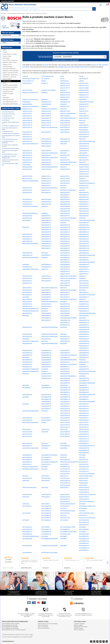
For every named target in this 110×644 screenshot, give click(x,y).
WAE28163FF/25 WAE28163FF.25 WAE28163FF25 (27, 158)
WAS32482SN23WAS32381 (31, 422)
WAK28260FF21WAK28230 (68, 299)
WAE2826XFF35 (65, 202)
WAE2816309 (83, 153)
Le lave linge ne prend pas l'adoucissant (8, 142)
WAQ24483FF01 (65, 341)
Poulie (4, 95)
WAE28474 (82, 276)
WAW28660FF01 (27, 455)
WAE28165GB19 (65, 165)
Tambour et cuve (7, 64)
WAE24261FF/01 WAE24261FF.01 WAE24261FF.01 (27, 134)
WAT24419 (44, 443)
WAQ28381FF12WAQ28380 (68, 364)
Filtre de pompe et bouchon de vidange (11, 87)
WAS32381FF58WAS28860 (30, 411)
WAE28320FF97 (46, 218)
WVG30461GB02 (65, 534)
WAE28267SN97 (84, 199)
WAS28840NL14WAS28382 (87, 395)
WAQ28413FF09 (84, 374)
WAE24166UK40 (84, 118)
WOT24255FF (27, 513)
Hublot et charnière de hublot (10, 73)
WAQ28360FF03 (84, 350)
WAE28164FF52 (27, 162)
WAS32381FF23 (65, 406)
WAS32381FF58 (84, 409)
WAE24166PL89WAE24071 (68, 118)
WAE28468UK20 (65, 267)
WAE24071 (82, 109)
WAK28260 (26, 297)
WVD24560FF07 (84, 529)
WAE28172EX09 (84, 167)
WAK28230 (82, 290)
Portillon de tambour (8, 93)
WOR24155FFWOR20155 (87, 501)
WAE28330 (82, 218)
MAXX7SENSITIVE (28, 81)
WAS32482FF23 (84, 415)
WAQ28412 (45, 371)
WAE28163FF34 (65, 155)
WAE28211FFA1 (27, 188)
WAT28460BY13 (84, 443)
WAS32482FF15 (84, 411)
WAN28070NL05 (65, 306)
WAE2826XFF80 (46, 204)
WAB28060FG (27, 102)
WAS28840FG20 (84, 392)
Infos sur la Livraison (43, 627)
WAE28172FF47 (65, 176)
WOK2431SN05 (84, 478)
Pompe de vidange (8, 67)
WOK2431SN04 (65, 478)
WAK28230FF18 (46, 295)
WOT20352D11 (27, 506)
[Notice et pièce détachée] (4, 7)
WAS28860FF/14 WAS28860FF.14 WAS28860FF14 (65, 399)
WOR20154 (26, 481)
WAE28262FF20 (84, 197)
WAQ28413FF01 (65, 374)
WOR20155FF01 (27, 494)
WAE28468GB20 (46, 264)
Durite (4, 83)
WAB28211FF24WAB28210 (49, 109)
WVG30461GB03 (84, 534)
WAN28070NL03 (27, 306)
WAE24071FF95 (65, 111)
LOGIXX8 (25, 76)
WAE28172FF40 (46, 176)
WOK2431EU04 (27, 478)
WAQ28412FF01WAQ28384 (87, 371)
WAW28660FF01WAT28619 (49, 455)
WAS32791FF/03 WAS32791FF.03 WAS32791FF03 (27, 434)
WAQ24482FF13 (84, 339)
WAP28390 (26, 316)
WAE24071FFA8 (46, 113)
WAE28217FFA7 (46, 190)
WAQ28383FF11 (65, 367)
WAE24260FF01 (84, 125)
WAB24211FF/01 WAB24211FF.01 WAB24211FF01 (65, 95)
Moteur (4, 50)
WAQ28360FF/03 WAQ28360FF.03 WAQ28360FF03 (27, 353)
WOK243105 (64, 476)
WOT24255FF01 (65, 513)
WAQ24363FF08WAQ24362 (49, 334)
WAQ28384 (45, 369)
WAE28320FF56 (84, 213)
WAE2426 (82, 123)
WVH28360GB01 (27, 539)
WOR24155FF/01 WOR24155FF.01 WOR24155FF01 (65, 499)
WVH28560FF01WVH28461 (49, 553)
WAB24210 (63, 90)
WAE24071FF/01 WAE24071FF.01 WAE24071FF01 (27, 113)
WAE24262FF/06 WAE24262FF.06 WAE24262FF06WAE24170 (30, 141)
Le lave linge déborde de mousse (9, 154)
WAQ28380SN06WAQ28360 (68, 360)
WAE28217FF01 (84, 188)
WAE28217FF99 (27, 190)
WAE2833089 (26, 220)
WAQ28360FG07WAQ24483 (68, 355)
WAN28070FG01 (27, 304)
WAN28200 (45, 311)
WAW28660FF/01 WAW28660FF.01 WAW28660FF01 (84, 450)
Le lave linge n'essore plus (8, 112)
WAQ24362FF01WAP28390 (49, 327)
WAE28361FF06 (65, 225)
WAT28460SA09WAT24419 (87, 446)
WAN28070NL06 (84, 306)
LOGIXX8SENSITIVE (47, 76)
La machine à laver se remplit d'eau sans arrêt (10, 146)
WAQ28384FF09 (84, 369)
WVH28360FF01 (84, 536)
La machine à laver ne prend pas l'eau (11, 134)
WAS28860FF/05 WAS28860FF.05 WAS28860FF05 (46, 399)
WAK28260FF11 (65, 297)
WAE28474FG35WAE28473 (68, 278)
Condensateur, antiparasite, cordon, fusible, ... (10, 75)
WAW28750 (64, 455)
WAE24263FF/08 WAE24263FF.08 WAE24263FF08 (46, 144)
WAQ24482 (26, 339)
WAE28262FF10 (84, 195)
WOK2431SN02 (46, 478)
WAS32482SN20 (46, 420)
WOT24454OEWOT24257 (68, 527)
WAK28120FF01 (84, 288)
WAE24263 (82, 139)
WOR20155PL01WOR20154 (87, 494)
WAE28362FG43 (84, 239)
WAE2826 (82, 190)
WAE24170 (82, 120)
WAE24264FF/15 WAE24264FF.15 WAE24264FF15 (84, 146)
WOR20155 (45, 488)
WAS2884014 (45, 385)
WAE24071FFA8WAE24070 (68, 113)
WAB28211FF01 (65, 106)
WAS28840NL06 (46, 395)
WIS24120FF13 (84, 462)
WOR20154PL (83, 485)
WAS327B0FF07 (84, 434)
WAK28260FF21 (46, 299)
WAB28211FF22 (84, 106)
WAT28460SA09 (65, 446)
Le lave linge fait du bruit (7, 131)
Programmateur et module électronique (10, 54)
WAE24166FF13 (46, 116)
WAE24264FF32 (65, 151)
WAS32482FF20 (84, 413)
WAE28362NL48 (65, 241)
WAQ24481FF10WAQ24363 (49, 336)
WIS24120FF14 (27, 464)
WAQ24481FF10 (27, 336)
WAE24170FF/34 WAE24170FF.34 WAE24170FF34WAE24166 (49, 125)
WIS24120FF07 (84, 460)
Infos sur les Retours (79, 630)
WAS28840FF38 (84, 388)
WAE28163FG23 (84, 155)
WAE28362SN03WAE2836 (30, 244)
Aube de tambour (7, 79)
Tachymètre (6, 98)
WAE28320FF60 (27, 216)
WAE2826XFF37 (84, 202)
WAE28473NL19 (27, 276)
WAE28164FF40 (65, 160)
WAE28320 (45, 213)
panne (46, 65)
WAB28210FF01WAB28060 (30, 106)
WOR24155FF (46, 497)
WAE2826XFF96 (65, 204)
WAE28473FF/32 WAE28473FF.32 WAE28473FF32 (65, 271)
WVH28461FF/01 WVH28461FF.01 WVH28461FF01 (84, 541)
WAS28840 (26, 385)
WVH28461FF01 (27, 546)
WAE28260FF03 (46, 192)
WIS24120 (82, 457)
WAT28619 (44, 448)
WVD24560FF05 (65, 529)
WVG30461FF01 (46, 534)
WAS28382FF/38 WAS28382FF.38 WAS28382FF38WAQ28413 (87, 381)
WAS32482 (45, 411)
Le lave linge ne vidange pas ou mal (10, 126)
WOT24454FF (64, 520)
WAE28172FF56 (84, 176)
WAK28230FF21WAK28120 (87, 295)
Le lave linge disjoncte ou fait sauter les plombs (11, 136)
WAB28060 (45, 100)
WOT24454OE (46, 527)
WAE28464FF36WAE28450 (87, 262)
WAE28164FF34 (46, 160)
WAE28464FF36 (84, 260)
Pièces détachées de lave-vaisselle (10, 624)
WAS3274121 (64, 429)
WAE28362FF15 (65, 237)
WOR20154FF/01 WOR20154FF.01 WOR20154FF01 (65, 483)
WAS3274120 (45, 429)
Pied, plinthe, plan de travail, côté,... (10, 104)
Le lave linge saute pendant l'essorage (11, 149)
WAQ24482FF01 (46, 339)
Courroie (5, 52)
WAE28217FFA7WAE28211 (68, 190)
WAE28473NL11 (84, 271)
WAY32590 (82, 455)
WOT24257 (64, 515)
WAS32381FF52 (65, 409)
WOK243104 (45, 476)
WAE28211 (63, 185)
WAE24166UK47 (46, 120)
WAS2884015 (64, 385)
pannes (4, 26)
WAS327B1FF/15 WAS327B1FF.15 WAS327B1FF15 (84, 439)
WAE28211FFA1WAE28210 (49, 188)
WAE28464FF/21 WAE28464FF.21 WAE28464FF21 (65, 260)
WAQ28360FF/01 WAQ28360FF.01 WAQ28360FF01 (84, 346)
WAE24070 (63, 109)
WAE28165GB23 (84, 165)
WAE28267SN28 (46, 199)
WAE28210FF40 (65, 181)
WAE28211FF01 (84, 185)
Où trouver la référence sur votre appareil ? (66, 60)
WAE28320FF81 (84, 216)
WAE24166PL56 (27, 118)
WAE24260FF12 (84, 127)
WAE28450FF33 (65, 255)
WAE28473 (45, 269)
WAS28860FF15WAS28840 (87, 402)
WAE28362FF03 (46, 234)
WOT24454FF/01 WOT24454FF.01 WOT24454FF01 (84, 522)
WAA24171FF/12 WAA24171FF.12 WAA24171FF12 (65, 86)
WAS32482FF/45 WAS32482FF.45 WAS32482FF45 (65, 413)
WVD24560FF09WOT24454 (68, 532)
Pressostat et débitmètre (9, 69)
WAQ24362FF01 (27, 327)
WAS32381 (26, 404)
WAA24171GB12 (27, 90)
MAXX (62, 76)
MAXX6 (81, 76)
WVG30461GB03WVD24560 (31, 536)
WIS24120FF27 (65, 464)
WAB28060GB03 (27, 104)
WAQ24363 (64, 327)
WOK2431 (25, 476)
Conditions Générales (79, 624)
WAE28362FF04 (65, 234)
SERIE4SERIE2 (27, 83)
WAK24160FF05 (84, 285)
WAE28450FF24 (46, 255)
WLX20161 (45, 469)
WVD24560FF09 (46, 532)
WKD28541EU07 (65, 467)
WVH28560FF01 (27, 553)
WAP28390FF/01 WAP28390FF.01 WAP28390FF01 (46, 318)
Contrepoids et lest (8, 91)
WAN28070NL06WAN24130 (31, 309)
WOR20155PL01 (65, 494)
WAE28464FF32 (84, 258)
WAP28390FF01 (65, 316)
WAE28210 (82, 179)
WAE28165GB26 (27, 167)
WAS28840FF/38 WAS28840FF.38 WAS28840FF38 (65, 390)
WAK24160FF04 (84, 283)
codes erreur (6, 28)
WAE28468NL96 (65, 264)
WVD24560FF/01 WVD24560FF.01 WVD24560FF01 (27, 532)
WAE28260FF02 (27, 192)
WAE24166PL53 (84, 116)
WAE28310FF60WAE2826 (30, 213)
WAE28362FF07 (84, 234)
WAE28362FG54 (46, 241)
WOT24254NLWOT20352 (68, 511)
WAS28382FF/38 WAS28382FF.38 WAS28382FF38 (65, 381)
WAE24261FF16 (46, 132)
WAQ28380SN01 (27, 360)
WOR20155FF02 (46, 494)
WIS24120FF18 (46, 464)
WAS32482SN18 (27, 420)
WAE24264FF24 (27, 151)
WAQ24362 (82, 318)
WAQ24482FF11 (65, 339)
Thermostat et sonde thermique (8, 100)
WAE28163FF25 (46, 155)
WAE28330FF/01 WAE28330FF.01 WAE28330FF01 (46, 223)
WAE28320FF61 (46, 216)
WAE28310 (45, 206)
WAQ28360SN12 (84, 355)
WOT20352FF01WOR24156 (87, 506)
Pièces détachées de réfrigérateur (10, 628)
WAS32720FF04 (84, 425)
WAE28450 (45, 253)
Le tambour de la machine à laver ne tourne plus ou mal (10, 161)
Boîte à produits (7, 81)
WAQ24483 (45, 341)
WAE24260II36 (83, 130)
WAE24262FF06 (46, 139)
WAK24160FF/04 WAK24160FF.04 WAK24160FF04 (65, 283)
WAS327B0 (45, 432)
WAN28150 (45, 309)
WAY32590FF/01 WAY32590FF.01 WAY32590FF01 (27, 460)
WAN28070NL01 (84, 304)
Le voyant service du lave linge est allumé (10, 151)
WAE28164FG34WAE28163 (68, 162)
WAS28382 (82, 376)
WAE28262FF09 (84, 192)
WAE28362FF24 (46, 239)
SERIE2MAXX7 (65, 81)
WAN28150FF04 (65, 309)
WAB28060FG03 (65, 102)
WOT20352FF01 (65, 506)
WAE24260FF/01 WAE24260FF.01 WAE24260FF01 (65, 127)
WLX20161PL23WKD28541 (87, 474)
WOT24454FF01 (27, 527)
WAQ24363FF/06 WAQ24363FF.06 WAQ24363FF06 (84, 330)
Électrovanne (6, 58)
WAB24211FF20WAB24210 (30, 100)
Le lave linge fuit (6, 120)
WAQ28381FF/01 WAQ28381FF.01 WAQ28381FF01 (27, 364)
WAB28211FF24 (27, 109)
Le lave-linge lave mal (7, 116)
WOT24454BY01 (46, 520)
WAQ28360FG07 (84, 353)
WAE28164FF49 (84, 160)
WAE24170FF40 (65, 123)
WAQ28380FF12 (84, 357)
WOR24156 (26, 504)
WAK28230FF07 (46, 292)
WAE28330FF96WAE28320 (87, 220)
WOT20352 (82, 504)
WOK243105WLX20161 (86, 476)
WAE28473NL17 (84, 274)
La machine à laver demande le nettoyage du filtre (9, 157)
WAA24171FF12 (84, 86)
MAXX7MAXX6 (84, 79)
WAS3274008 (26, 429)
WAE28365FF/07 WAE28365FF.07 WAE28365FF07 (65, 248)
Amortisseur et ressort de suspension (9, 77)
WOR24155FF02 (84, 499)
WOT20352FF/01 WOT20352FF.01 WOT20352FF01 (46, 508)
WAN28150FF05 (84, 309)
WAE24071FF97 (84, 111)
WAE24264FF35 (27, 153)
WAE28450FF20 (84, 253)
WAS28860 (26, 397)
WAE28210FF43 (84, 181)
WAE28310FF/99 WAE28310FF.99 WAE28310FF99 (65, 209)
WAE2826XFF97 (84, 204)
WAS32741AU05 (84, 429)
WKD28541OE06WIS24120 (30, 469)
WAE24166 (82, 113)
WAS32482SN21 (65, 420)
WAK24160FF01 (84, 281)
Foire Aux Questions (43, 625)
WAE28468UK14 (27, 267)
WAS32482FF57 (84, 418)
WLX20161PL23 (84, 471)
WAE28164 (63, 158)
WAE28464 (45, 258)
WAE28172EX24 (27, 169)
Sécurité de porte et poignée (10, 85)
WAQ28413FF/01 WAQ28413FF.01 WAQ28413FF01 (46, 376)
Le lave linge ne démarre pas (8, 114)
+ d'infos (31, 635)
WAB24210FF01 (84, 90)
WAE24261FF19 (65, 132)
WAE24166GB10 (65, 116)
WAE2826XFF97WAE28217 (30, 206)
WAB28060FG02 (46, 102)
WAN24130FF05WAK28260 (49, 302)
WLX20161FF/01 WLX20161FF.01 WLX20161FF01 (65, 471)
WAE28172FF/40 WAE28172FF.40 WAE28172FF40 (84, 172)
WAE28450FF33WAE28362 (87, 255)
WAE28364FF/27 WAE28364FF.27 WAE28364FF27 (46, 246)
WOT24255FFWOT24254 (87, 513)
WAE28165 (82, 162)
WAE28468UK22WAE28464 (31, 269)
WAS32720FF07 (84, 427)
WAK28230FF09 (65, 292)
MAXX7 (62, 79)
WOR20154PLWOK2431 (30, 488)
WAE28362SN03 (84, 241)
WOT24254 (64, 508)
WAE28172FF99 (65, 179)
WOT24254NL (83, 508)
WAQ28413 (26, 374)
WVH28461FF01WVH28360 (49, 546)
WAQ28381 (82, 360)
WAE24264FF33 (84, 151)
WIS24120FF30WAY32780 (30, 467)
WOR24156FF (46, 504)
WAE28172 (63, 167)
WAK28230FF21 (65, 295)
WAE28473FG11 (84, 269)
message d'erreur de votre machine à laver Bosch (73, 67)
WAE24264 (63, 144)
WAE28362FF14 (46, 237)
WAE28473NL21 (46, 276)
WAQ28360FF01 (65, 350)
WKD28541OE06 (84, 467)
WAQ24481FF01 (84, 334)
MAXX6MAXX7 (46, 79)
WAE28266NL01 (27, 199)
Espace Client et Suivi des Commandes (48, 624)
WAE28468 (26, 264)
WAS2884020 (83, 385)
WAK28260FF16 (84, 297)
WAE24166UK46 (27, 120)
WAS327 (44, 422)
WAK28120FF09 (27, 290)
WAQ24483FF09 (27, 343)
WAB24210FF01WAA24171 (30, 93)
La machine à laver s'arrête (8, 118)
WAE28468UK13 (84, 264)
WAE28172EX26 (46, 169)
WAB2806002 (83, 100)
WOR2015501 (64, 488)
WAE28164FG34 (46, 162)
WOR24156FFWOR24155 (68, 504)
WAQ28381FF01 (46, 362)
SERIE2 (44, 81)
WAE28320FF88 (27, 218)
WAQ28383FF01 (46, 367)
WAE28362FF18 (84, 237)
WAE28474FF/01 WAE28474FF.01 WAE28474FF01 (27, 281)
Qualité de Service (78, 628)
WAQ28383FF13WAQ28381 (31, 369)
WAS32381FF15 (65, 404)
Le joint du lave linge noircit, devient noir (10, 164)
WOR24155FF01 (84, 497)
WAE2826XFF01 (27, 202)
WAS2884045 (26, 388)
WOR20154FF (46, 481)
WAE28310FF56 (84, 209)
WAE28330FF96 (65, 220)
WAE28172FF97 (46, 179)
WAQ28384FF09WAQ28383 (31, 371)
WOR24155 (26, 497)
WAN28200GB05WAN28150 (87, 313)
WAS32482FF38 (27, 418)
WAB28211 (45, 106)
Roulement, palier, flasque (10, 62)
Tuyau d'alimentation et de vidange (10, 102)
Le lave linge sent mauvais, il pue (9, 139)
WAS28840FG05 (84, 390)
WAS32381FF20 (84, 404)
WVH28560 (64, 546)
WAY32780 (63, 457)
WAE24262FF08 (65, 139)
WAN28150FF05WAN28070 (30, 311)
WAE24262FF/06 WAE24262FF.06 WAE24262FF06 (84, 134)
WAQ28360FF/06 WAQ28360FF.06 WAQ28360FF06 (46, 353)
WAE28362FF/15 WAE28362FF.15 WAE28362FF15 (65, 230)
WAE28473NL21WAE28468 (68, 276)
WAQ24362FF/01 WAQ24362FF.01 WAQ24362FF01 (65, 323)
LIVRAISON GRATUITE (7, 1)
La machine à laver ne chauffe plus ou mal (11, 123)
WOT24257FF (83, 515)
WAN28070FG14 (65, 304)
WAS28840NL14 (65, 395)
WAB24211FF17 (84, 95)
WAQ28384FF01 (65, 369)
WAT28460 (63, 443)
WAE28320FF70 (65, 216)
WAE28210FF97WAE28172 (87, 183)
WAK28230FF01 (27, 292)
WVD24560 (82, 527)
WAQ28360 (64, 343)
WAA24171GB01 (84, 88)
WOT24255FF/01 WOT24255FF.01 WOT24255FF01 (46, 515)
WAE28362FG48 (27, 241)
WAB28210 (63, 104)
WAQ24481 (64, 334)
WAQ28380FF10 (65, 357)
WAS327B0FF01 (84, 432)
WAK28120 (63, 288)
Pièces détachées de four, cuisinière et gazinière (14, 630)
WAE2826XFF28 (46, 202)
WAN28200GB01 (27, 313)
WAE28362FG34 (65, 239)
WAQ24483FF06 (84, 341)
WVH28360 (64, 536)
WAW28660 (64, 448)
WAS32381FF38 (84, 406)
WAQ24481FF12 (84, 336)
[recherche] (94, 9)
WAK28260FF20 (27, 299)
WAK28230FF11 (84, 292)
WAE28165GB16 (46, 165)
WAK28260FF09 (46, 297)
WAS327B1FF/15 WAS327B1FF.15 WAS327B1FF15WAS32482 (30, 446)
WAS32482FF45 (46, 418)
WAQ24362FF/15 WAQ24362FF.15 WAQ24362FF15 (84, 323)
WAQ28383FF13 (84, 367)
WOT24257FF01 (65, 518)
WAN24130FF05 (27, 302)
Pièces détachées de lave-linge (10, 625)
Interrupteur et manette (9, 89)
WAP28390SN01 (84, 316)
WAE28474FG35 (46, 278)
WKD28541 (45, 467)
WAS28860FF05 (84, 397)
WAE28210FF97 (65, 183)
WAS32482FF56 (65, 418)
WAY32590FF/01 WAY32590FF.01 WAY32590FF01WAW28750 (49, 460)
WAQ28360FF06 (65, 353)
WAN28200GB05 (65, 313)
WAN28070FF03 (84, 302)
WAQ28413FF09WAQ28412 (68, 376)
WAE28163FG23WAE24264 (49, 158)
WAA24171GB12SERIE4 (49, 90)
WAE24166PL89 (46, 118)
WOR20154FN (83, 481)
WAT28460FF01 (46, 446)
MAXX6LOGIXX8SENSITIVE (31, 79)
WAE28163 (63, 153)
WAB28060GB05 (46, 104)
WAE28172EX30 (65, 169)
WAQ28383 (82, 364)
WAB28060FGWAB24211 (86, 102)
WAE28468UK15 (46, 267)
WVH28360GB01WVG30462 (50, 539)
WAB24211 (45, 93)
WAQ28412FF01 (65, 371)
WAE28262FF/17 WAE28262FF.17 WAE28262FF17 (65, 195)
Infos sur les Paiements (44, 628)
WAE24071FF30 (46, 111)
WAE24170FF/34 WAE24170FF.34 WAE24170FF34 (27, 125)
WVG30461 (82, 532)
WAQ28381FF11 (84, 362)
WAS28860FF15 (84, 399)
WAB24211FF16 (84, 93)
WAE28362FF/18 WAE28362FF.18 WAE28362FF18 (84, 230)
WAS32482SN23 (84, 420)
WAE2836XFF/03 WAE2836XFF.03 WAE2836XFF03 (84, 248)
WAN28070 (64, 302)
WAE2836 (63, 223)
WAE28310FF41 (84, 206)
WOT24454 (26, 520)
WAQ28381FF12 (46, 364)
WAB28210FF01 (84, 104)
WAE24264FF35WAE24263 (49, 153)
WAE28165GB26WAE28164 (49, 167)
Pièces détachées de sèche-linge (10, 627)
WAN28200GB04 (46, 313)
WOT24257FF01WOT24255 (87, 518)
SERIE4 (81, 81)
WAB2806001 (64, 100)
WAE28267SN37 (65, 199)
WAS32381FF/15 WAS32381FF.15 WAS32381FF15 (46, 406)
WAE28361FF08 (84, 225)
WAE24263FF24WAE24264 (87, 141)
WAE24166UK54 (65, 120)
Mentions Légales (78, 625)
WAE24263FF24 (65, 141)
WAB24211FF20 (84, 97)
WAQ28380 (26, 357)
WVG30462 (45, 536)
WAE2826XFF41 (27, 204)
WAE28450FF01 (65, 253)
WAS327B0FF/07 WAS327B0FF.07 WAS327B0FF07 (65, 434)
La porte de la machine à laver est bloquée (10, 129)
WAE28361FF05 (84, 223)
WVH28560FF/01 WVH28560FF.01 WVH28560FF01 (84, 548)
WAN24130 (82, 299)
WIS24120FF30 (84, 464)
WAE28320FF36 (65, 213)
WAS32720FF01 (84, 422)
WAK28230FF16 (27, 295)
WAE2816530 (26, 165)
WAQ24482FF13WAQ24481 (31, 341)
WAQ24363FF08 (27, 334)
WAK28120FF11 (46, 290)
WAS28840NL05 (27, 395)
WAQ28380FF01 (46, 357)
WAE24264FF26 (46, 151)
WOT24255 (82, 511)
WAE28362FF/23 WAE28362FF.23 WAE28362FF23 (27, 237)
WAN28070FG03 (46, 304)
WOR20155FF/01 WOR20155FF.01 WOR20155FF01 (84, 490)
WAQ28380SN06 (46, 360)
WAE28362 (26, 227)
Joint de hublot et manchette (10, 60)
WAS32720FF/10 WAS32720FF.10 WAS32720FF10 (65, 425)
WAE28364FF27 (65, 244)
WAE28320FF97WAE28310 (68, 218)
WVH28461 (64, 539)
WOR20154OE (83, 483)
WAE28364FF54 (84, 244)
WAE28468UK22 (84, 267)
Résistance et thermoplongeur (11, 71)
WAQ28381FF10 (65, 362)
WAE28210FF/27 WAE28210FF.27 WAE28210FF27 (46, 183)
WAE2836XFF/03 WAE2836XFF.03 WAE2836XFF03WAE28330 (30, 255)
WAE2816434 (83, 158)
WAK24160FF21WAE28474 (49, 288)
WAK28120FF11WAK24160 (68, 290)
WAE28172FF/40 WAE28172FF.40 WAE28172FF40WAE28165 (30, 179)
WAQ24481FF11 (65, 336)
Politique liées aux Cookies (81, 627)
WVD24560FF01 (46, 529)
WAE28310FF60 (84, 211)
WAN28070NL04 (46, 306)
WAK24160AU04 (46, 281)
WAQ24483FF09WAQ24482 (49, 343)
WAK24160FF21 (27, 288)
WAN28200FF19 (84, 311)
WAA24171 (45, 83)
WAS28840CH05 (46, 388)
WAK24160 (82, 278)
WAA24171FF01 (84, 83)
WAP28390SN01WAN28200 (68, 318)
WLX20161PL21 (84, 469)
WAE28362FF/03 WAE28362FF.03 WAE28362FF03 (46, 230)
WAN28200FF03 (65, 311)
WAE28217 (63, 188)
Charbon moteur (7, 56)
